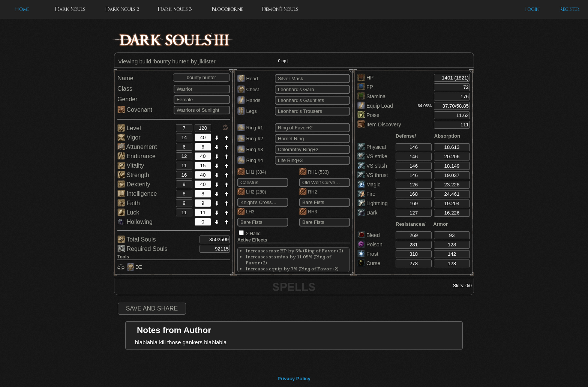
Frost (368, 254)
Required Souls (142, 249)
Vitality (131, 166)
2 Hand (253, 234)
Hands (249, 100)
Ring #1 (250, 128)
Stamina (371, 96)
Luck (128, 212)
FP (365, 87)
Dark (367, 213)
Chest (248, 89)
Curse (369, 263)
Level (129, 128)
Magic (369, 184)
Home (22, 9)
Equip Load (375, 106)
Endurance (136, 156)
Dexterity (134, 184)
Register (569, 9)
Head (248, 79)
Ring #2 (250, 139)
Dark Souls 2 (122, 9)
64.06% (425, 106)
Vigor (129, 137)
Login (532, 9)
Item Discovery (379, 124)
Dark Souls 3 (175, 9)
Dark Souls (70, 9)
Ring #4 (250, 160)
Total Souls (136, 239)
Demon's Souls (280, 9)
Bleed (369, 235)
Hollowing (135, 222)
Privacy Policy (294, 379)
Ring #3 (250, 149)
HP (365, 78)
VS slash (372, 166)
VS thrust (373, 175)
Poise (368, 115)
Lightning (373, 203)
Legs (247, 111)
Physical (372, 147)
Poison (370, 244)
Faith (129, 203)
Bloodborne (227, 9)
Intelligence (137, 194)
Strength (133, 175)
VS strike (372, 156)
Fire (366, 194)
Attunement (137, 147)
